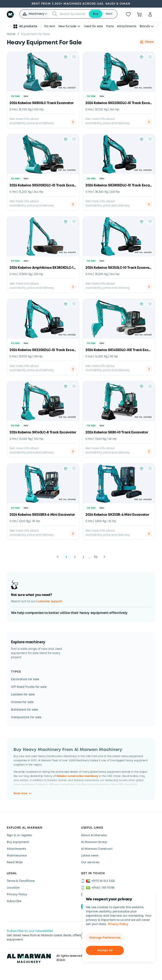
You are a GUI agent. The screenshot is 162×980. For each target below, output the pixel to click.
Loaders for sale (23, 695)
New (26, 96)
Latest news (90, 856)
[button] (35, 14)
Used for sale (93, 26)
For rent (50, 26)
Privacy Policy (118, 924)
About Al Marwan (94, 835)
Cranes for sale (22, 702)
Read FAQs (15, 862)
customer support (49, 601)
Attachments (127, 26)
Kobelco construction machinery (77, 776)
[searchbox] (73, 14)
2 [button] (75, 557)
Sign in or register (20, 835)
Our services (90, 862)
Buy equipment (18, 842)
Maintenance (17, 856)
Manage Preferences (105, 938)
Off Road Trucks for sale (29, 687)
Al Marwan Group (94, 842)
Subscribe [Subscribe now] (14, 901)
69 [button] (96, 557)
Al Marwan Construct (97, 849)
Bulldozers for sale (24, 710)
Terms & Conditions (21, 881)
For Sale (15, 96)
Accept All (105, 950)
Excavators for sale (25, 679)
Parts (110, 26)
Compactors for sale (26, 717)
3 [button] (83, 557)
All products (25, 26)
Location (13, 888)
